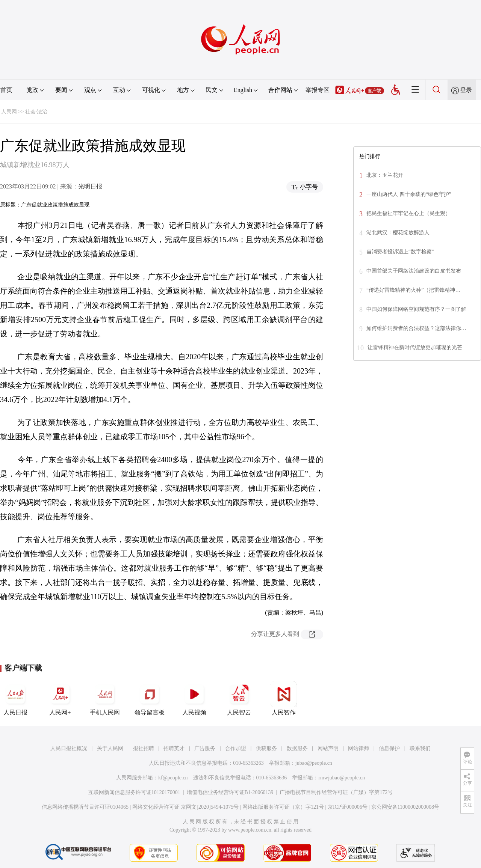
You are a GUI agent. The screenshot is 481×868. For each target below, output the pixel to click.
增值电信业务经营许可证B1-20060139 (230, 792)
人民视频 (194, 698)
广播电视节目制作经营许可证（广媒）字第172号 (336, 792)
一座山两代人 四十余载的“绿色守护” (409, 194)
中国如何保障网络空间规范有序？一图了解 (416, 309)
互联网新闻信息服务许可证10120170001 (134, 792)
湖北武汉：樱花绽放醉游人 (398, 233)
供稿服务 (266, 748)
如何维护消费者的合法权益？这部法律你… (416, 328)
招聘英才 (174, 748)
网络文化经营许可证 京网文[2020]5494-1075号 (186, 807)
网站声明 (328, 748)
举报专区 (318, 90)
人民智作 (284, 698)
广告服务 (205, 748)
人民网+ (60, 698)
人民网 (9, 112)
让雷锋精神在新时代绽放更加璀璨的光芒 (415, 347)
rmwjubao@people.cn (342, 778)
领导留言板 (150, 698)
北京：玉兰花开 (385, 175)
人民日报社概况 (69, 748)
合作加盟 (236, 748)
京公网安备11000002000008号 (405, 807)
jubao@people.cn (314, 763)
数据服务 (297, 748)
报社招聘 (144, 748)
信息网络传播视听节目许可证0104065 (85, 807)
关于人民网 (110, 748)
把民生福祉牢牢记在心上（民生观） (408, 213)
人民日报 (15, 698)
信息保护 (389, 748)
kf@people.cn (173, 778)
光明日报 (90, 186)
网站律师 (358, 748)
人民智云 (239, 698)
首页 (6, 90)
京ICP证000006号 (348, 807)
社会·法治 (36, 112)
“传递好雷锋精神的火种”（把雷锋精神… (413, 290)
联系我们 (420, 748)
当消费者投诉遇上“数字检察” (400, 252)
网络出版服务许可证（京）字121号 (283, 807)
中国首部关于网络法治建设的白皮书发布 (414, 271)
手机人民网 (105, 698)
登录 (466, 90)
